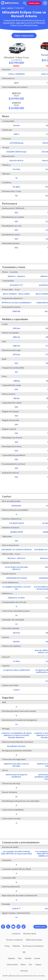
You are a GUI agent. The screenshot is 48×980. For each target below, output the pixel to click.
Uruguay (38, 965)
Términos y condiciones (14, 940)
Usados (16, 105)
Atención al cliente (30, 934)
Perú (30, 965)
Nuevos (16, 96)
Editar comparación (24, 36)
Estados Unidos (12, 965)
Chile (20, 958)
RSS (24, 952)
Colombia (28, 958)
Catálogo (10, 8)
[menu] (45, 3)
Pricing (7, 946)
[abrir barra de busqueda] (25, 3)
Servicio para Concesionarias (33, 946)
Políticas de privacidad (34, 940)
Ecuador (37, 958)
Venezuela (24, 971)
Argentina (11, 958)
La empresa (16, 934)
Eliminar (16, 66)
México (23, 965)
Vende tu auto (34, 3)
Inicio (3, 8)
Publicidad (16, 946)
